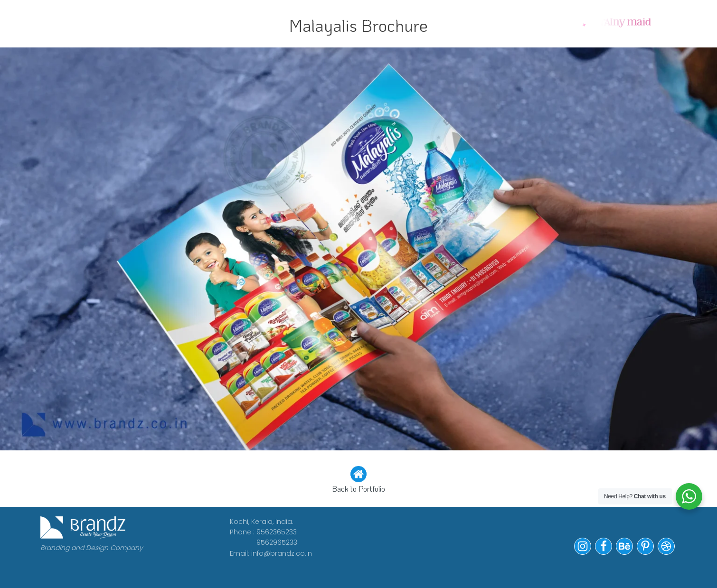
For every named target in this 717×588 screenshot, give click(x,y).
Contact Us (494, 20)
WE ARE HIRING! (343, 20)
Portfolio (423, 20)
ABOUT (219, 20)
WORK (175, 20)
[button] (358, 480)
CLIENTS (270, 20)
